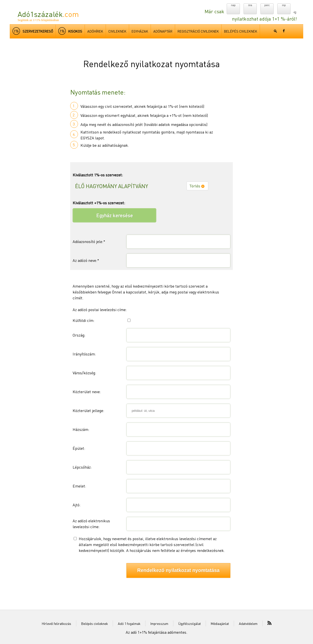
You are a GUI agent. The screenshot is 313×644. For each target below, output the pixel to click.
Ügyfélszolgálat (190, 623)
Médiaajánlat (220, 623)
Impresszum (159, 623)
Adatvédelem (248, 623)
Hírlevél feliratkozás (56, 623)
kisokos (70, 31)
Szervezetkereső (33, 31)
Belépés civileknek (95, 623)
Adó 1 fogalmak (129, 623)
